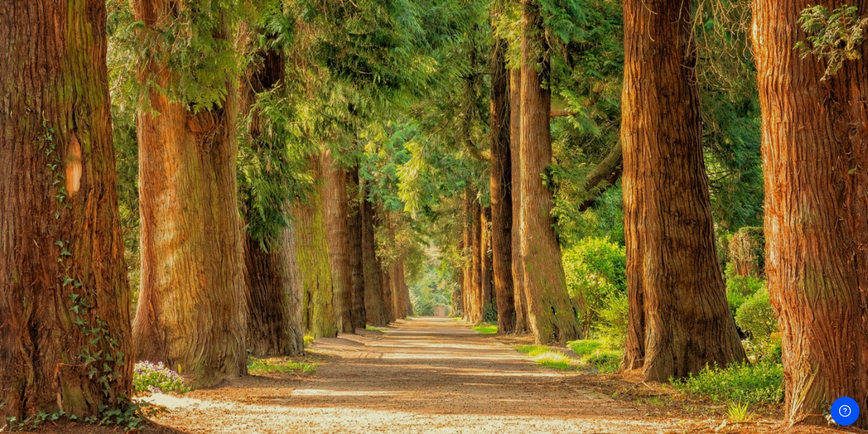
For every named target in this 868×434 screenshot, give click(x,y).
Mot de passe (46, 255)
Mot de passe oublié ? (199, 313)
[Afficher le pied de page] (845, 411)
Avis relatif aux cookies (127, 423)
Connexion (127, 348)
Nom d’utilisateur (52, 194)
